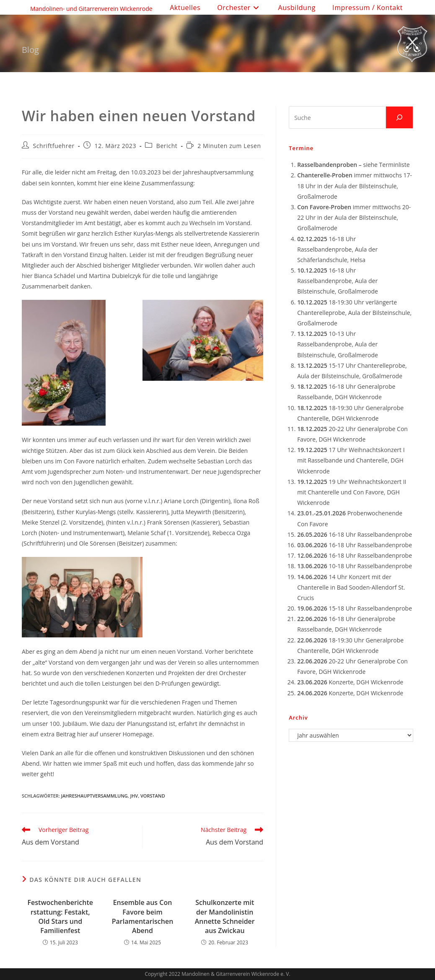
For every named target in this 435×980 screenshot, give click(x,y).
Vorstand (153, 796)
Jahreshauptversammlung (95, 796)
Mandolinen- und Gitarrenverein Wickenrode (91, 9)
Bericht (167, 146)
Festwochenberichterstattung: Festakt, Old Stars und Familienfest (60, 916)
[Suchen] (399, 117)
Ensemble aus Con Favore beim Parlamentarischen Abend (143, 916)
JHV (134, 796)
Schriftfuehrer (54, 146)
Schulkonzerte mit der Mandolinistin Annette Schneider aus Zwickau (225, 916)
